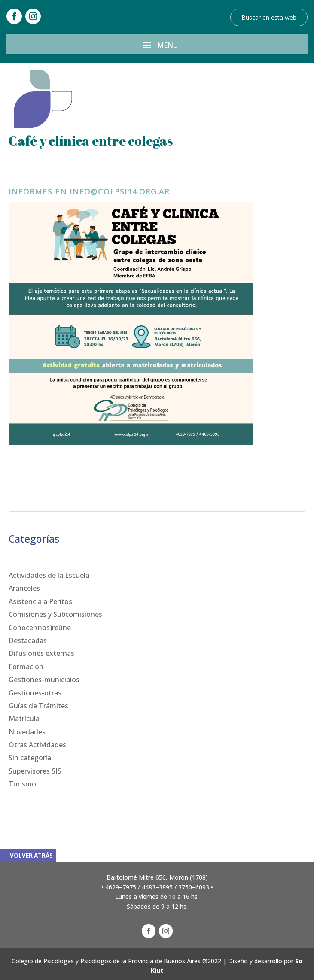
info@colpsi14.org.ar (120, 191)
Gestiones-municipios (44, 680)
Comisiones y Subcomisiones (55, 614)
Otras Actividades (37, 745)
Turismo (22, 784)
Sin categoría (30, 758)
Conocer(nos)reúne (40, 628)
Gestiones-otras (35, 693)
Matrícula (24, 719)
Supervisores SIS (35, 771)
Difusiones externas (41, 653)
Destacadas (28, 640)
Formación (26, 667)
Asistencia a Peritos (40, 601)
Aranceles (24, 588)
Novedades (27, 732)
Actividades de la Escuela (49, 575)
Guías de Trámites (38, 706)
